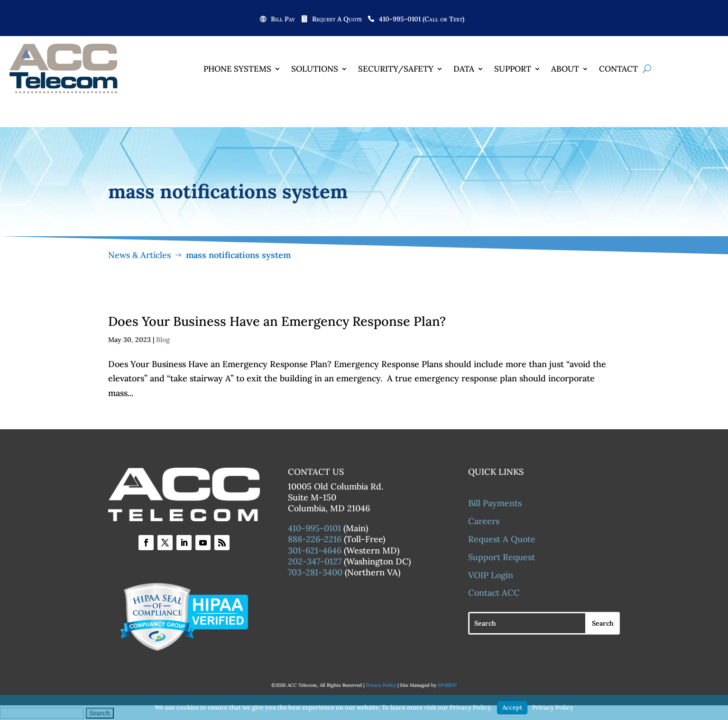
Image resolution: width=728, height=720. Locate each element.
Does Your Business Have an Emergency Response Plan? (277, 321)
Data (464, 69)
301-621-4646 (315, 550)
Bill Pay (283, 19)
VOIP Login (491, 575)
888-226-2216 (315, 539)
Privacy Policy (381, 685)
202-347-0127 (315, 561)
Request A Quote (337, 19)
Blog (163, 340)
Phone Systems (237, 69)
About (565, 69)
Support (513, 69)
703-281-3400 (315, 572)
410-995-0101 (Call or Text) (422, 19)
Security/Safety (396, 69)
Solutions (315, 69)
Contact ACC (494, 593)
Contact (618, 69)
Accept (512, 707)
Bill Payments (495, 503)
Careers (484, 521)
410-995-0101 (314, 528)
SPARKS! (447, 685)
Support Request (502, 557)
